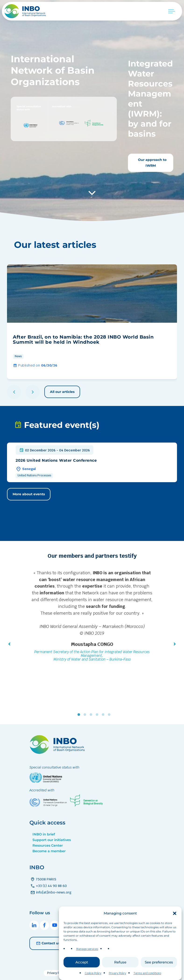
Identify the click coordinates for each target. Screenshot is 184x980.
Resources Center (48, 845)
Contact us (48, 943)
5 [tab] (104, 715)
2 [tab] (86, 715)
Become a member (49, 851)
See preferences (159, 970)
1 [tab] (80, 715)
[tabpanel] (92, 617)
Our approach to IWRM (152, 163)
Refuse (120, 970)
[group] (92, 322)
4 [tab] (98, 715)
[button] (175, 921)
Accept (82, 970)
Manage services (87, 957)
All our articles (62, 392)
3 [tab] (92, 715)
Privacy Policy (56, 973)
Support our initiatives (52, 840)
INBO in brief (44, 834)
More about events (29, 494)
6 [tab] (110, 715)
